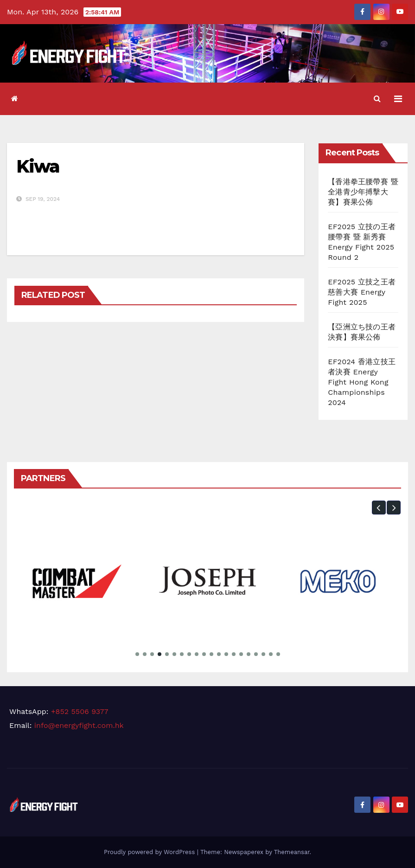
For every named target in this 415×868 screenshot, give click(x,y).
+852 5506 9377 (80, 711)
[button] (377, 99)
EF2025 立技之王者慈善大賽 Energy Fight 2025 (362, 292)
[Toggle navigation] (398, 99)
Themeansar (292, 852)
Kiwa (38, 166)
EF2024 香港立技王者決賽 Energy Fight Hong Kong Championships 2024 (362, 382)
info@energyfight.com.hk (79, 725)
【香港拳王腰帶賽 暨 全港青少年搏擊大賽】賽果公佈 (363, 192)
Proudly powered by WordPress (150, 852)
